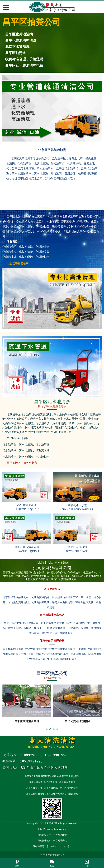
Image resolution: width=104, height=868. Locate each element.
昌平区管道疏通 (32, 776)
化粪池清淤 (72, 794)
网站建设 (42, 835)
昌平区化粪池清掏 (55, 794)
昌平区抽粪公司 (34, 788)
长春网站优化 (60, 840)
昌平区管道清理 (67, 782)
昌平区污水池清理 (69, 788)
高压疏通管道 (36, 782)
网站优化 (42, 840)
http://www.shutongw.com (52, 829)
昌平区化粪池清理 (35, 794)
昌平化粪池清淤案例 (27, 721)
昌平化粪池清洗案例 (77, 721)
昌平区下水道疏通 (50, 776)
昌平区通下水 (50, 782)
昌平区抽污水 (51, 788)
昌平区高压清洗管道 (69, 776)
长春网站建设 (60, 835)
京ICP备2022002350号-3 (59, 846)
